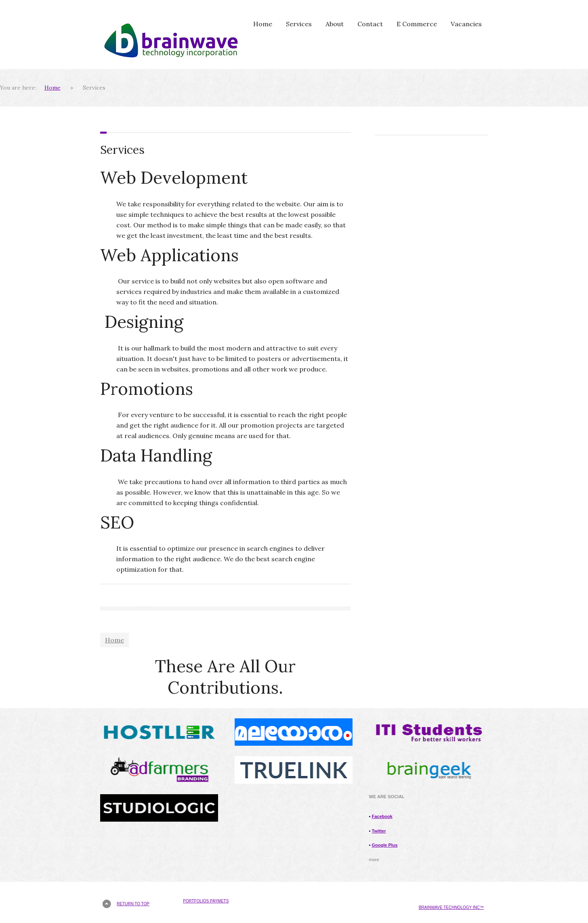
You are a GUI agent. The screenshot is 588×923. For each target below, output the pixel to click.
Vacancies (466, 24)
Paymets (219, 901)
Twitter (379, 831)
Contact (370, 24)
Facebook (382, 816)
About (335, 24)
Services (299, 24)
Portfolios (196, 901)
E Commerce (417, 24)
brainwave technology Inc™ (451, 907)
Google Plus (385, 845)
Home (263, 24)
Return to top (133, 904)
